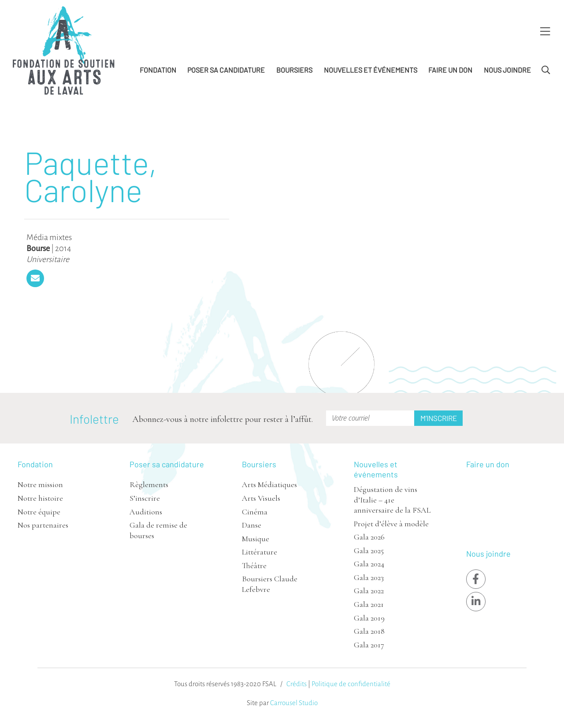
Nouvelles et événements (371, 70)
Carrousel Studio (294, 703)
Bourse (38, 248)
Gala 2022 (369, 591)
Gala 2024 (369, 564)
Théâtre (254, 565)
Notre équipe (39, 512)
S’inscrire (145, 498)
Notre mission (40, 484)
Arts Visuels (261, 498)
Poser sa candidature (226, 70)
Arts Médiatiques (269, 484)
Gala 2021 (369, 604)
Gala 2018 (369, 631)
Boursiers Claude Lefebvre (270, 584)
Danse (252, 525)
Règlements (149, 484)
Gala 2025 (369, 551)
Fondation (158, 70)
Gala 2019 (369, 618)
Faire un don (450, 70)
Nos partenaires (43, 525)
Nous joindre (507, 70)
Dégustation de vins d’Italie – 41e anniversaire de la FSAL (392, 500)
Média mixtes (49, 237)
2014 (63, 248)
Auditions (146, 512)
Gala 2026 (369, 537)
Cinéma (255, 512)
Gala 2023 (369, 577)
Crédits (297, 684)
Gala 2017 (369, 645)
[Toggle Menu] (545, 32)
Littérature (260, 552)
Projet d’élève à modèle (391, 524)
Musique (256, 539)
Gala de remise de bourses (158, 530)
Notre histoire (40, 498)
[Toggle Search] (546, 70)
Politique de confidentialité (351, 684)
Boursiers (294, 70)
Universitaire (48, 259)
